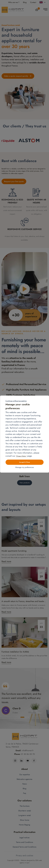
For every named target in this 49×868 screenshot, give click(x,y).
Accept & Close (24, 462)
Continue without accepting (16, 401)
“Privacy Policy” (21, 456)
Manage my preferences (25, 467)
